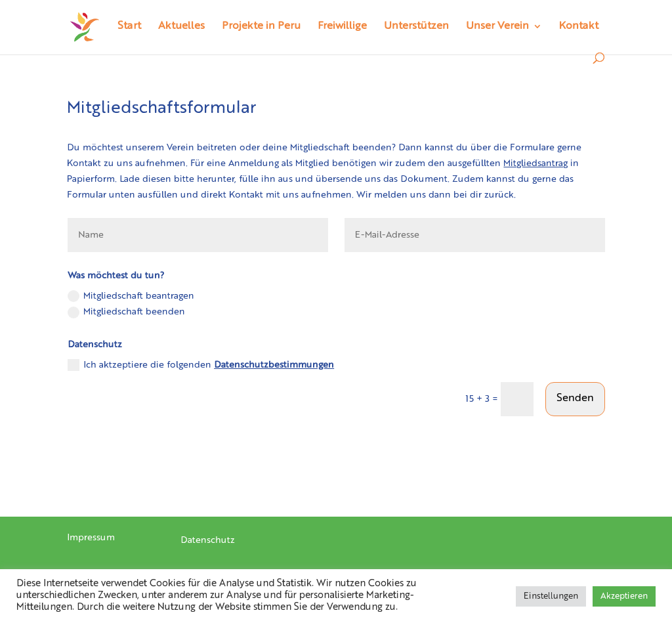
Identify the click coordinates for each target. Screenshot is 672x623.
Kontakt (579, 27)
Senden (575, 398)
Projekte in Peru (261, 27)
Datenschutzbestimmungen (274, 365)
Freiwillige (342, 27)
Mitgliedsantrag (535, 163)
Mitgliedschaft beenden (126, 312)
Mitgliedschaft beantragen (131, 296)
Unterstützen (416, 27)
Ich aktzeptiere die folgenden (201, 365)
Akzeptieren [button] (624, 596)
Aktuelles (181, 27)
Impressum (91, 538)
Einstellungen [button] (551, 596)
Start (129, 27)
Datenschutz (208, 540)
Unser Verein (497, 27)
